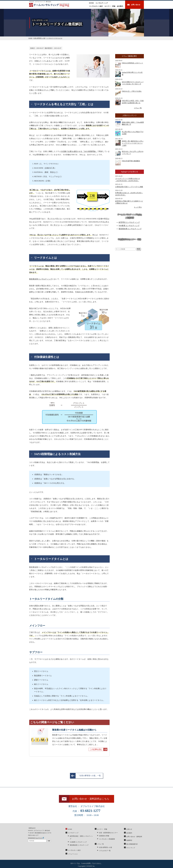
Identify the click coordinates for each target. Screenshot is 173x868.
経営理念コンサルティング (129, 222)
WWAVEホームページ (34, 839)
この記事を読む (96, 749)
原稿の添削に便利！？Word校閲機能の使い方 (129, 124)
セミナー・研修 (110, 6)
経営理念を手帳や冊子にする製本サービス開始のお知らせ (129, 202)
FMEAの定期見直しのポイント (129, 65)
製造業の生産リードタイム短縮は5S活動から (74, 730)
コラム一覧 (138, 108)
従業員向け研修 (104, 837)
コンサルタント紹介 (96, 6)
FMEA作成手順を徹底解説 (128, 163)
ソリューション (72, 852)
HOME (91, 3)
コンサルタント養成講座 (106, 840)
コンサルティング (102, 3)
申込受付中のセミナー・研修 (130, 239)
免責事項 (129, 841)
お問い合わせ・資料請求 (134, 838)
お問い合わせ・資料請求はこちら (92, 799)
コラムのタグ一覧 (104, 851)
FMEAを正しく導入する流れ (128, 93)
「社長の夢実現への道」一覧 (89, 776)
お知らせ (129, 831)
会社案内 (120, 6)
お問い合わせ (136, 5)
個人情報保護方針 (132, 844)
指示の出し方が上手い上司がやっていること (129, 153)
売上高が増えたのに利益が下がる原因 (129, 133)
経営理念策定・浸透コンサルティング (81, 837)
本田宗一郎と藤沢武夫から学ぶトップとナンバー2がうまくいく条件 (129, 143)
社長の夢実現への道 (105, 848)
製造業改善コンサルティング (41, 279)
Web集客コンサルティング (129, 226)
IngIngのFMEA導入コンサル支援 (129, 74)
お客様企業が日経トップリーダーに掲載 (129, 187)
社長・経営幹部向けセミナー (108, 834)
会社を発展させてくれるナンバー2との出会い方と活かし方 (129, 84)
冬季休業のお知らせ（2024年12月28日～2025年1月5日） (129, 194)
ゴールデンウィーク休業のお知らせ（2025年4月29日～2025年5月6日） (128, 180)
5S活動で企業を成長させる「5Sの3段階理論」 (79, 151)
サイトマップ (130, 848)
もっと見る (138, 207)
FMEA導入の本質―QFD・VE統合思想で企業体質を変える (129, 102)
